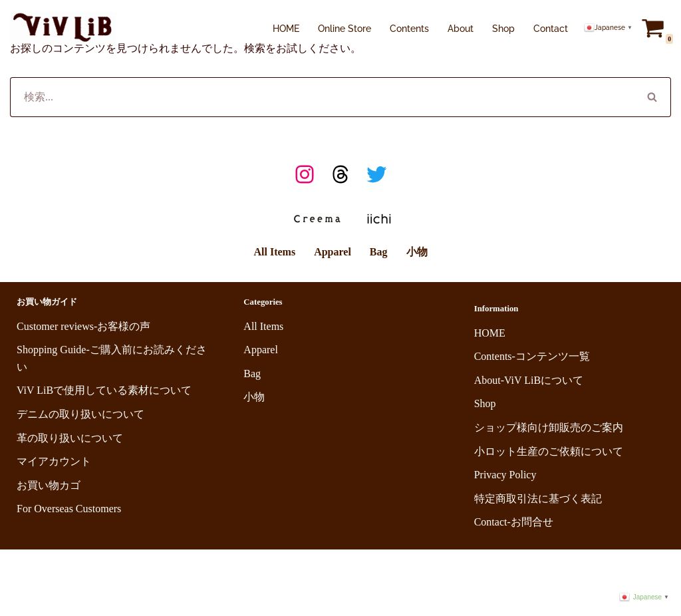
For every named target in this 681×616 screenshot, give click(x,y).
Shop (503, 28)
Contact (551, 28)
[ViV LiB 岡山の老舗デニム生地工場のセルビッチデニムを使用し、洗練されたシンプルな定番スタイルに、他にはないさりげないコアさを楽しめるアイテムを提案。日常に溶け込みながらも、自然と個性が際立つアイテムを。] (63, 28)
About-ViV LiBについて (529, 380)
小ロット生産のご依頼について (549, 451)
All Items (274, 252)
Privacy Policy (505, 475)
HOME (286, 28)
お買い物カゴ (49, 485)
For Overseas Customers (69, 509)
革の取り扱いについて (70, 438)
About (461, 28)
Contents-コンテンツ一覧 (532, 356)
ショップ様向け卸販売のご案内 (549, 427)
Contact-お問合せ (514, 522)
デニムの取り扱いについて (80, 414)
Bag (379, 252)
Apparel (333, 252)
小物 (417, 252)
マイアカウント (54, 461)
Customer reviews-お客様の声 (83, 326)
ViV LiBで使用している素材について (104, 390)
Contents (409, 28)
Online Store (344, 28)
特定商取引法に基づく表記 (538, 499)
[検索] (322, 97)
